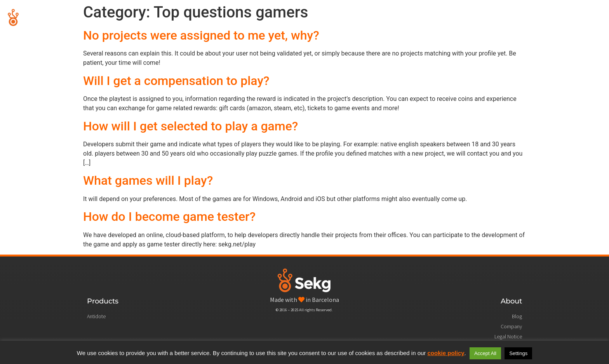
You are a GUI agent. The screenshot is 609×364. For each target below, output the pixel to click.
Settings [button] (518, 353)
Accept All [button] (485, 353)
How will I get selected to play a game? (191, 126)
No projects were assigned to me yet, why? (201, 35)
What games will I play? (148, 180)
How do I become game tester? (169, 217)
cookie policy (446, 353)
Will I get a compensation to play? (176, 81)
